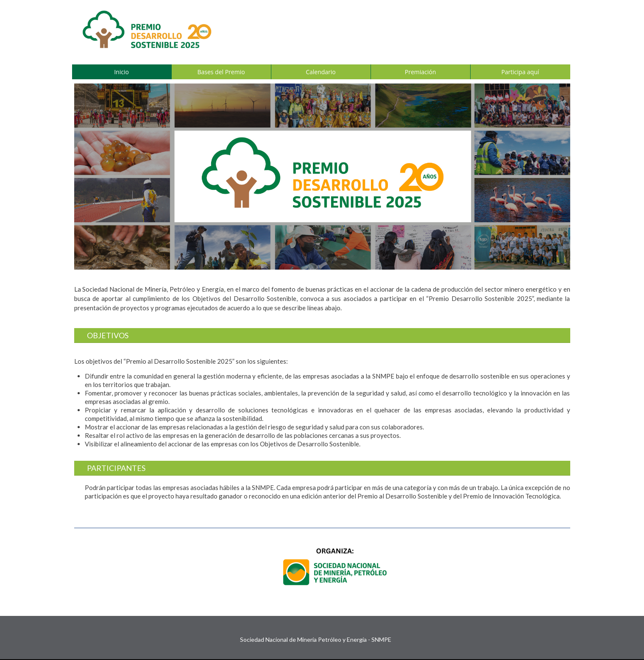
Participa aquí (520, 72)
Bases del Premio (221, 72)
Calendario (321, 72)
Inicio (121, 72)
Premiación (421, 72)
